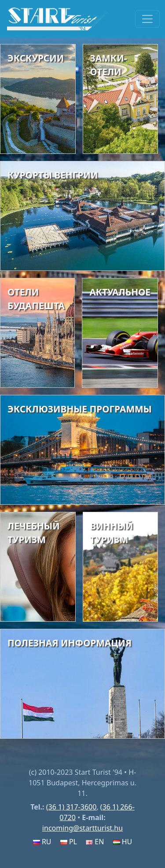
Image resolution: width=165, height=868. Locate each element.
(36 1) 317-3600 (71, 807)
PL (69, 842)
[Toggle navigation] (147, 19)
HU (123, 842)
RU (42, 842)
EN (95, 842)
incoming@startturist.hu (82, 828)
